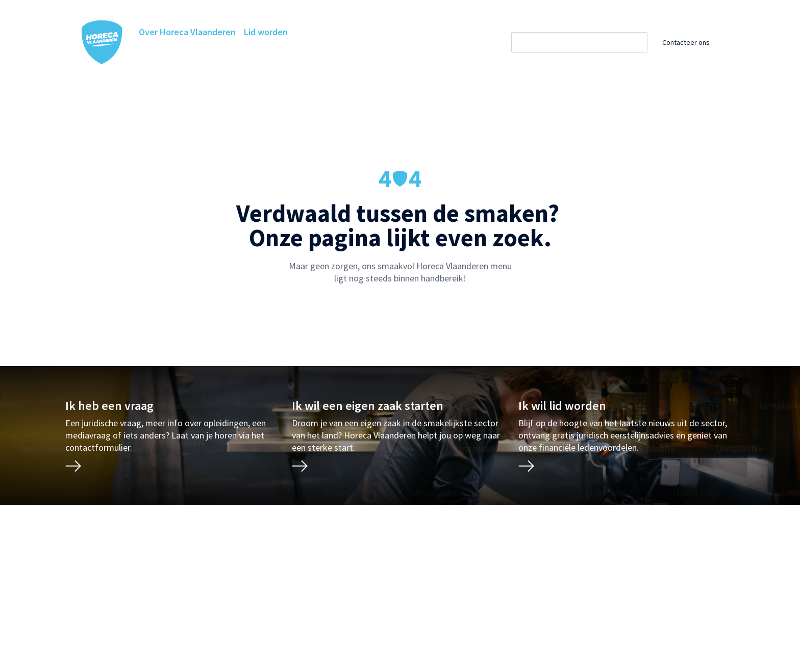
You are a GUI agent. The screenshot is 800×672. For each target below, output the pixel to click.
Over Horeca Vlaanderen (187, 32)
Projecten (427, 52)
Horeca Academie (220, 52)
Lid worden (266, 32)
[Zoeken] (589, 42)
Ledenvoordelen (296, 52)
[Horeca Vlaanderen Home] (102, 42)
